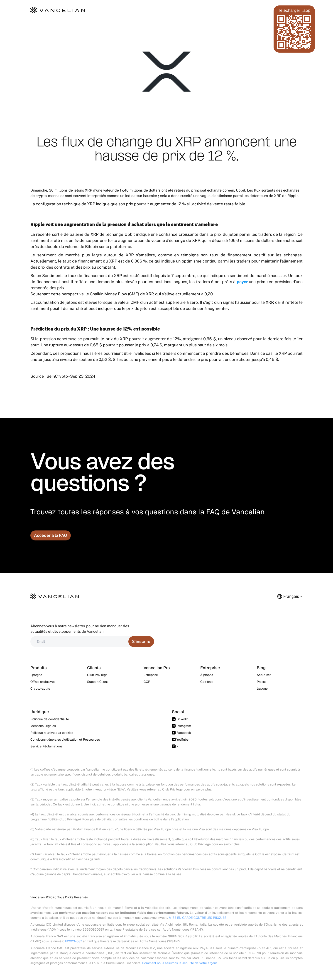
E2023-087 (73, 941)
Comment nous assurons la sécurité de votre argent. (180, 963)
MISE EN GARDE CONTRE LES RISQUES (198, 918)
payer (242, 282)
